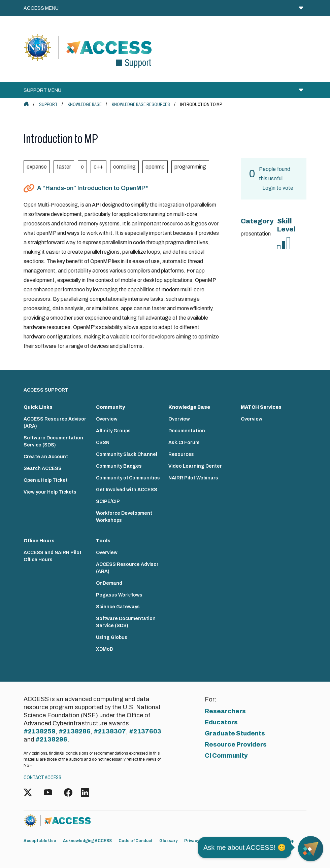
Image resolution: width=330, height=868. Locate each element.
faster (64, 167)
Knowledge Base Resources (141, 104)
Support (48, 104)
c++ (98, 167)
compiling (124, 167)
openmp (155, 167)
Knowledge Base (85, 104)
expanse (37, 167)
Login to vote (278, 188)
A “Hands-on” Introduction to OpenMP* (92, 188)
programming (190, 167)
